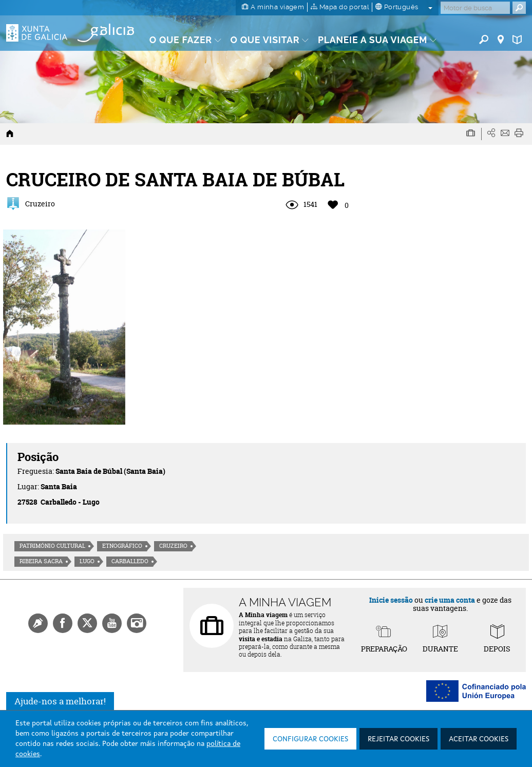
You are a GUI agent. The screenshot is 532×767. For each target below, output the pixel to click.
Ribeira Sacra (41, 561)
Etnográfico (122, 546)
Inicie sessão (391, 600)
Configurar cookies (310, 739)
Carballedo (130, 561)
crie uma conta (450, 600)
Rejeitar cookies (398, 739)
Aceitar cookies (479, 739)
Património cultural (52, 546)
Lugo (87, 561)
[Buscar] (475, 8)
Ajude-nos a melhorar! (60, 701)
